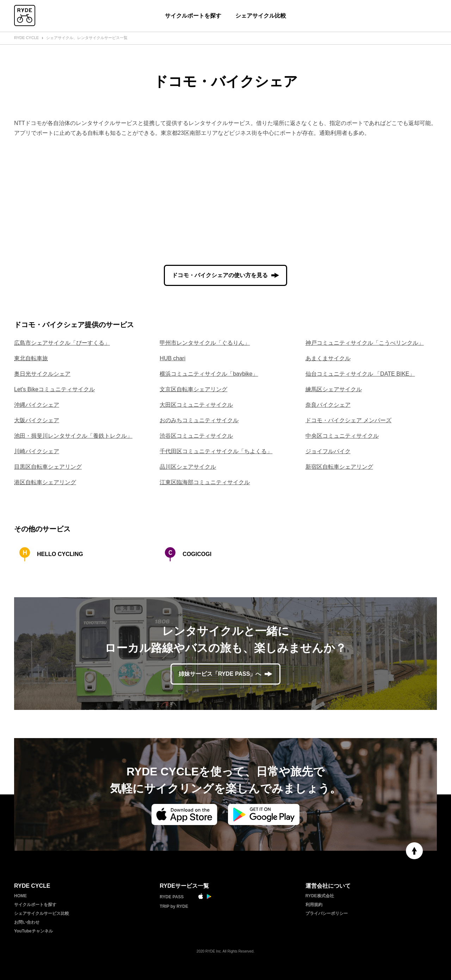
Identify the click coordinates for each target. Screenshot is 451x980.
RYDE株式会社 (320, 896)
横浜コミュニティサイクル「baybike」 (209, 374)
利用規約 (314, 905)
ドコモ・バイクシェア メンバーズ (348, 420)
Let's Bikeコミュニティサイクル (54, 389)
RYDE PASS (172, 897)
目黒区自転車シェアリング (48, 467)
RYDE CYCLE (26, 38)
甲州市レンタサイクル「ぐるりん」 (205, 343)
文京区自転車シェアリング (193, 389)
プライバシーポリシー (327, 913)
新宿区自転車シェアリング (339, 467)
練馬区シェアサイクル (334, 389)
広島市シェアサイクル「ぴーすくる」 (62, 343)
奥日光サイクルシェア (42, 374)
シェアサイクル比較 (261, 16)
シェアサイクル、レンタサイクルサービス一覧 (87, 38)
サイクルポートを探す (193, 16)
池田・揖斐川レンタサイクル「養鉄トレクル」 (73, 436)
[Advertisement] (225, 201)
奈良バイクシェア (328, 405)
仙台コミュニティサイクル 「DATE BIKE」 (360, 374)
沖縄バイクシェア (37, 405)
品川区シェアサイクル (188, 467)
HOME (20, 896)
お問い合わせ (27, 922)
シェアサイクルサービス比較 (42, 913)
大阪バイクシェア (37, 420)
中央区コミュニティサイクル (342, 436)
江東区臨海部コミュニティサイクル (205, 482)
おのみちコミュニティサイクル (199, 420)
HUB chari (172, 358)
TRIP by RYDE (174, 906)
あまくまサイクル (328, 358)
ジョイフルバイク (328, 451)
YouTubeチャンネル (33, 931)
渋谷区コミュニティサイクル (196, 436)
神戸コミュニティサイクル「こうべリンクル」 (365, 343)
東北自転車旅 (31, 358)
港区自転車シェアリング (45, 482)
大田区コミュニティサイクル (196, 405)
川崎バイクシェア (37, 451)
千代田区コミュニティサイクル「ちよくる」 (216, 451)
